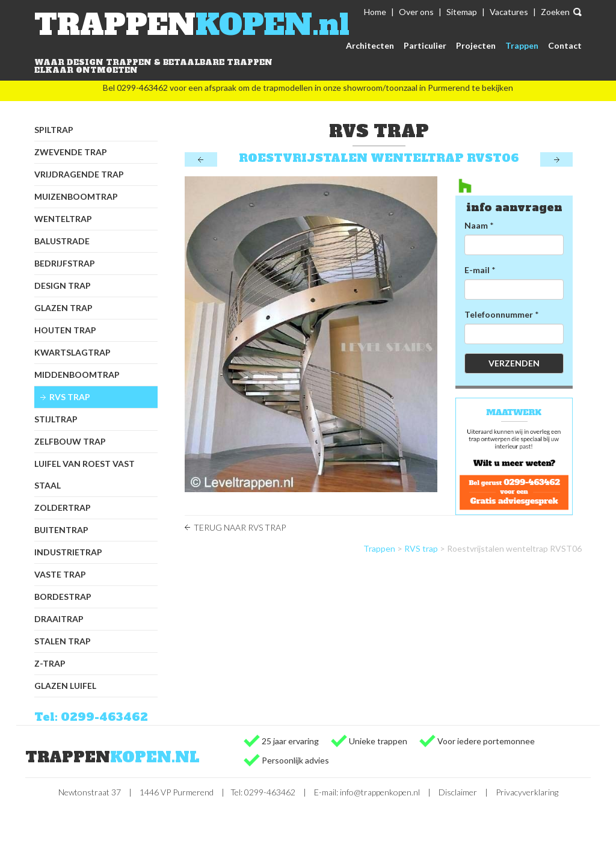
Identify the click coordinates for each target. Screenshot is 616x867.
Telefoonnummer (499, 314)
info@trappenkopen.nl (380, 792)
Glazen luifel (65, 686)
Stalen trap (63, 641)
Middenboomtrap (77, 375)
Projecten (476, 45)
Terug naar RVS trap (240, 527)
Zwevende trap (71, 152)
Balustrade (62, 241)
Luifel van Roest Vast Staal (85, 474)
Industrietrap (68, 552)
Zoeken (555, 12)
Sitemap (462, 12)
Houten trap (65, 330)
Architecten (370, 45)
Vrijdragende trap (79, 174)
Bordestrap (63, 597)
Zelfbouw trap (70, 441)
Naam (476, 225)
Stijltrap (56, 419)
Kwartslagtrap (72, 352)
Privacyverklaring (527, 792)
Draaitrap (59, 619)
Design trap (63, 285)
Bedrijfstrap (65, 263)
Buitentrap (61, 530)
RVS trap (70, 397)
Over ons (416, 12)
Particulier (425, 45)
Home (375, 12)
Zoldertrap (63, 508)
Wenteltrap (63, 219)
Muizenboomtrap (76, 196)
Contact (565, 45)
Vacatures (509, 12)
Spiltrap (54, 130)
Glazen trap (63, 308)
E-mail (477, 270)
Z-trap (50, 663)
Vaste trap (60, 574)
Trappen (522, 45)
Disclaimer (458, 792)
